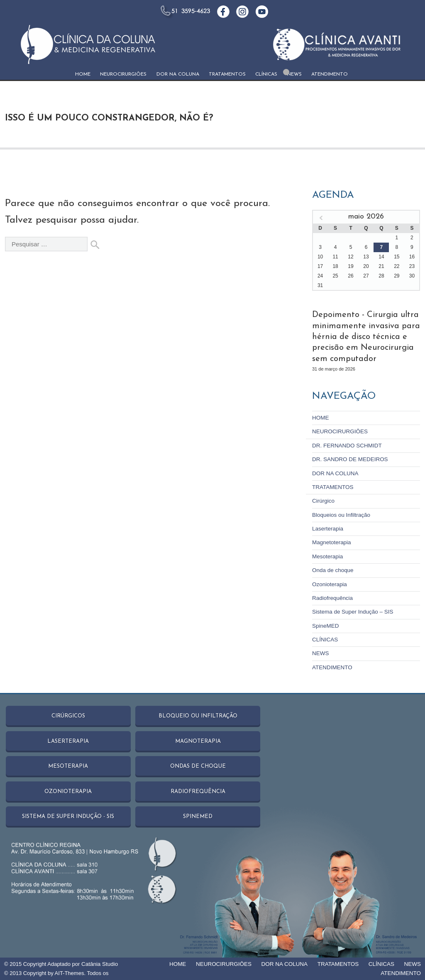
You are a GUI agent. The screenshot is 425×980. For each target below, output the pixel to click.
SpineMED (325, 623)
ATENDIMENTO (330, 74)
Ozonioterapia (329, 581)
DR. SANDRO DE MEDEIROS (349, 458)
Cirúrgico (323, 499)
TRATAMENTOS (227, 74)
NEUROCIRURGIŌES (123, 74)
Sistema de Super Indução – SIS (351, 609)
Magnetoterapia (331, 540)
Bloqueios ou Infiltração (340, 513)
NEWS (294, 74)
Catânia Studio (99, 957)
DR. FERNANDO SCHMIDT (346, 444)
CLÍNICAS (266, 74)
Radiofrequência (332, 595)
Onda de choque (332, 568)
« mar (321, 218)
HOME (83, 74)
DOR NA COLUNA (178, 74)
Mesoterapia (327, 554)
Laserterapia (327, 527)
